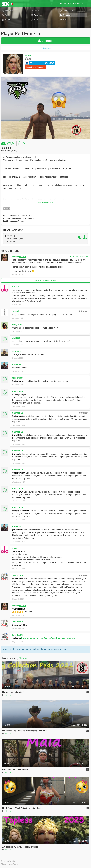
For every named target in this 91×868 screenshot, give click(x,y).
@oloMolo (16, 454)
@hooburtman (18, 473)
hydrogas (16, 351)
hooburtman (17, 378)
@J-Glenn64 (17, 492)
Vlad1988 (16, 338)
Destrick (16, 311)
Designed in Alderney (10, 861)
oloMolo (16, 287)
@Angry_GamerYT (20, 511)
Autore (23, 257)
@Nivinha (16, 381)
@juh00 (15, 435)
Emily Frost (17, 325)
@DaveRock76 (19, 609)
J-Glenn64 (17, 365)
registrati (42, 649)
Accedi (33, 649)
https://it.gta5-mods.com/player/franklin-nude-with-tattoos (48, 638)
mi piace (26, 145)
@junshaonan (18, 530)
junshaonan (17, 391)
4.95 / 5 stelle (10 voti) (9, 151)
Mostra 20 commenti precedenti (46, 280)
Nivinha (29, 56)
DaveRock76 (18, 575)
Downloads (11, 145)
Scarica (46, 41)
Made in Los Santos (10, 864)
